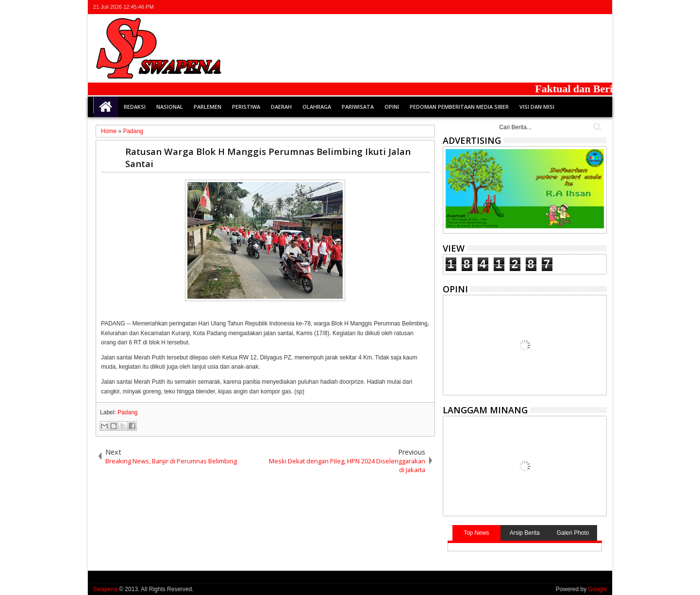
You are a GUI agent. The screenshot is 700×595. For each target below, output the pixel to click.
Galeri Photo (573, 533)
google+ (575, 7)
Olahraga (317, 107)
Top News (476, 533)
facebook (563, 7)
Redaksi (135, 107)
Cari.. (596, 127)
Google (597, 589)
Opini (392, 107)
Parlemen (208, 107)
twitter (550, 7)
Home (106, 107)
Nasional (170, 107)
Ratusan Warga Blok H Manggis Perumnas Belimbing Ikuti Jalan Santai (268, 157)
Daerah (281, 107)
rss (588, 7)
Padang (127, 412)
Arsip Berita (525, 533)
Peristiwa (246, 107)
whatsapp (600, 7)
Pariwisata (358, 107)
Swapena (105, 589)
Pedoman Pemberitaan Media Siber (459, 107)
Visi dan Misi (537, 107)
